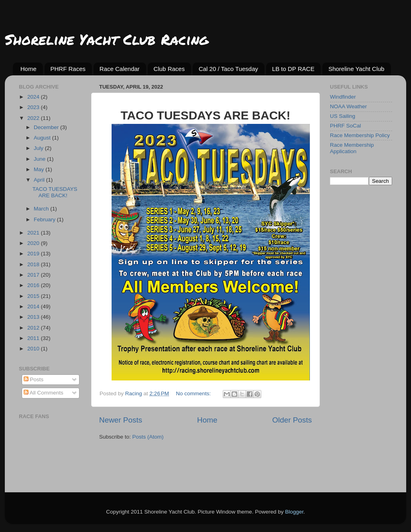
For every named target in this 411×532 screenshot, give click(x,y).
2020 (34, 243)
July (39, 148)
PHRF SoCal (345, 126)
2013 (34, 317)
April (40, 180)
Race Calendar (120, 69)
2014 (34, 306)
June (40, 159)
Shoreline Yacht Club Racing (107, 39)
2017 (34, 275)
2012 (34, 328)
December (47, 127)
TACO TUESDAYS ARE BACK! (55, 192)
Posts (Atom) (148, 437)
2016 (34, 285)
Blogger (294, 512)
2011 (34, 338)
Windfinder (343, 97)
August (43, 138)
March (42, 209)
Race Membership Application (352, 148)
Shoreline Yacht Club (356, 69)
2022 (34, 118)
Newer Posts (121, 420)
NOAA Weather (348, 106)
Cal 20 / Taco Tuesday (228, 69)
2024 (34, 97)
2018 (34, 264)
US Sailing (343, 116)
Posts (34, 379)
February (45, 219)
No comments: (194, 393)
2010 (34, 349)
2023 (34, 107)
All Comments (44, 393)
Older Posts (292, 420)
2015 (34, 296)
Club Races (169, 69)
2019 (34, 254)
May (40, 169)
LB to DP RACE (293, 69)
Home (28, 69)
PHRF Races (68, 69)
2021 (34, 233)
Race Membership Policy (360, 135)
